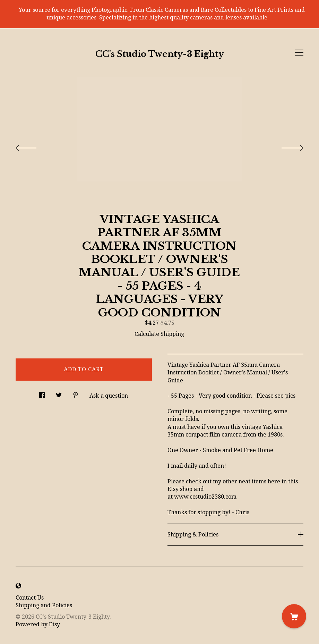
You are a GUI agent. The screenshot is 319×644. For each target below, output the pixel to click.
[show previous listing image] (33, 146)
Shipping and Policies (44, 605)
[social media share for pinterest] (76, 393)
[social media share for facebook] (42, 393)
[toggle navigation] (299, 53)
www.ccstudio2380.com (205, 497)
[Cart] (294, 616)
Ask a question (109, 396)
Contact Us (30, 598)
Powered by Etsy (38, 624)
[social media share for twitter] (59, 393)
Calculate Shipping (159, 334)
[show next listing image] (286, 146)
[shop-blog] (18, 586)
